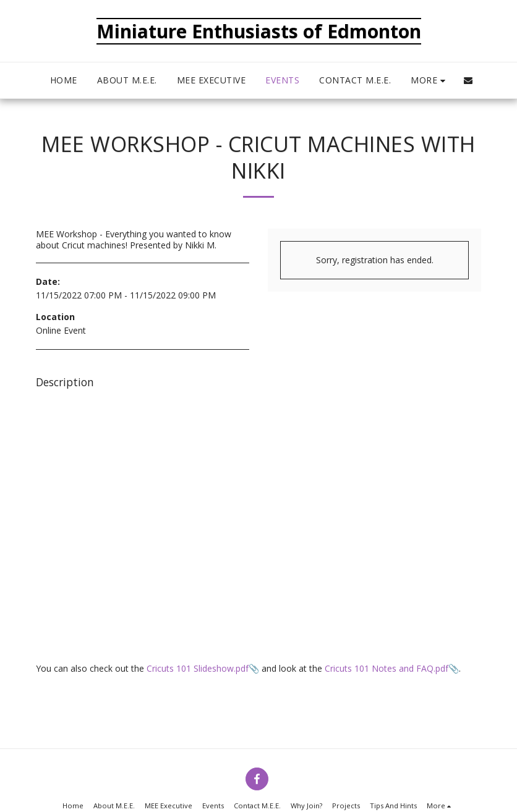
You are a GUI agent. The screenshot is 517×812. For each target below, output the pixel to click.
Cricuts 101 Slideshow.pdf (198, 668)
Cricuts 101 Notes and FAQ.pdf (387, 668)
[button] (468, 80)
